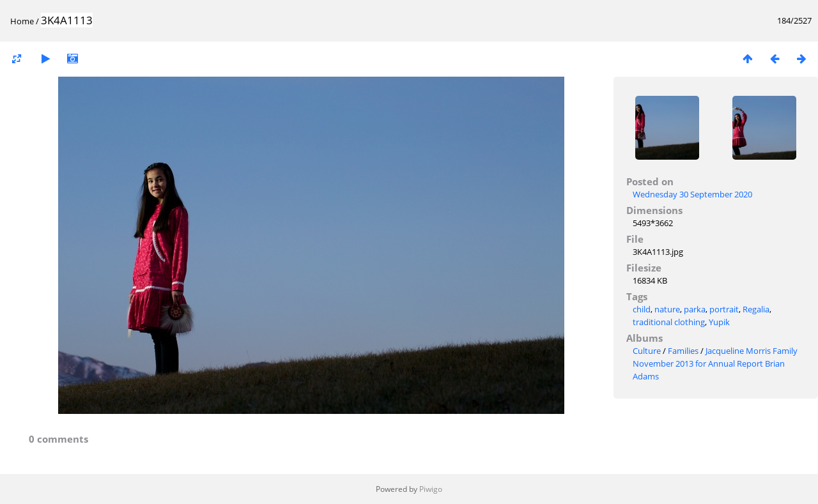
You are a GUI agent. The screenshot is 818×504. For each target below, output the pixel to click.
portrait (724, 309)
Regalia (756, 309)
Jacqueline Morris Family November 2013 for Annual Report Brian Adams (715, 363)
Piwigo (431, 489)
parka (695, 309)
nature (667, 309)
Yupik (719, 322)
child (642, 309)
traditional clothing (669, 322)
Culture (647, 351)
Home (22, 21)
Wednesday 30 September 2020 (692, 194)
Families (683, 351)
